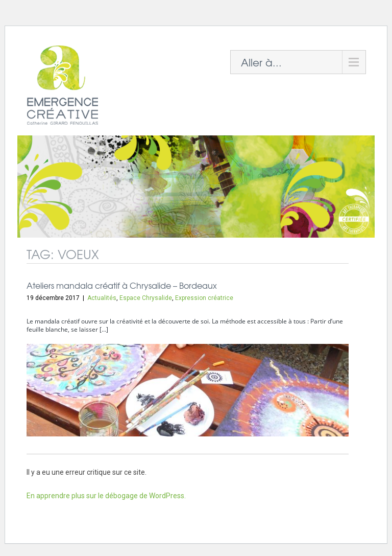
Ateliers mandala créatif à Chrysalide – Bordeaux (122, 285)
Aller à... (261, 62)
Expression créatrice (204, 298)
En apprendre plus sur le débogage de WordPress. (106, 496)
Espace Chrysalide (146, 298)
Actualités (102, 298)
